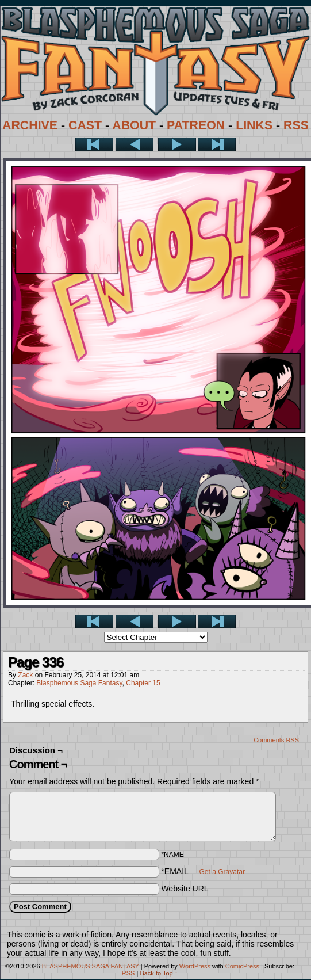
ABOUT (134, 125)
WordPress (195, 966)
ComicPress (242, 966)
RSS (296, 125)
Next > (177, 144)
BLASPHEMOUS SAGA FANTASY (91, 966)
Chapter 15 (143, 683)
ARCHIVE (30, 125)
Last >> (217, 144)
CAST (85, 125)
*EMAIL (203, 871)
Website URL (185, 889)
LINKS (254, 125)
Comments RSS (276, 740)
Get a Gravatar (222, 872)
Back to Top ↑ (159, 973)
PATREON (196, 125)
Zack (25, 675)
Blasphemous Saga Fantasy (79, 683)
